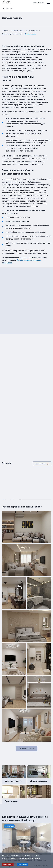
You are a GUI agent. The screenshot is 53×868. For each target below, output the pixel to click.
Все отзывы (42, 464)
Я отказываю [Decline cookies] (8, 865)
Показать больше (26, 749)
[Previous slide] (4, 499)
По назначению (33, 30)
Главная (6, 30)
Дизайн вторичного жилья (13, 34)
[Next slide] (12, 499)
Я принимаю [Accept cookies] (23, 865)
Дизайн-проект (18, 30)
